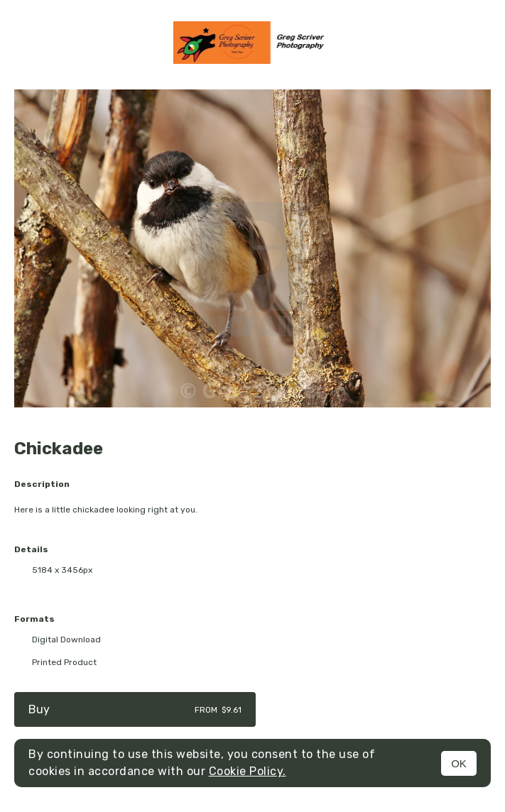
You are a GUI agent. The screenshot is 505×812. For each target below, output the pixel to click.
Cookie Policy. (248, 771)
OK (459, 763)
